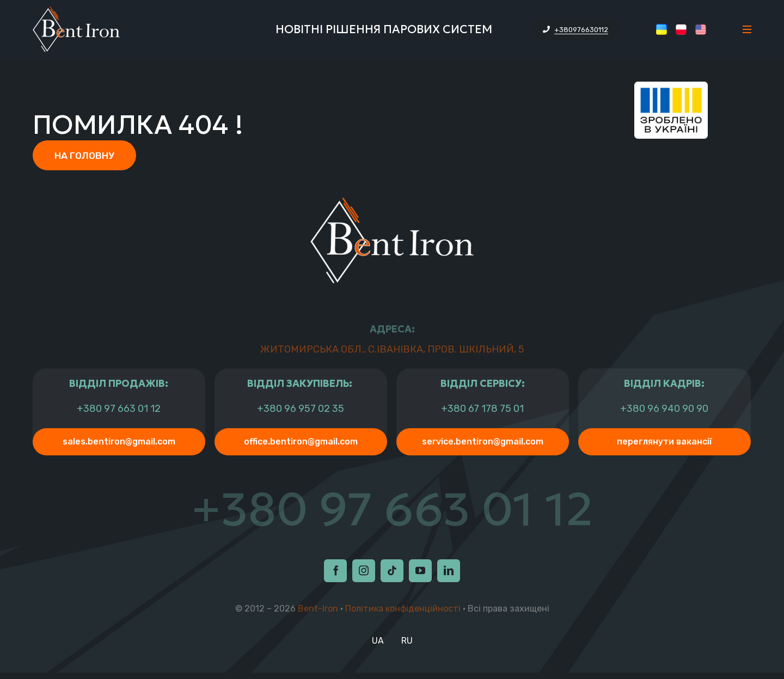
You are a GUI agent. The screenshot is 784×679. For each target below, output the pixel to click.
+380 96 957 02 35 (301, 410)
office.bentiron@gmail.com (301, 443)
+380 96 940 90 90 (664, 410)
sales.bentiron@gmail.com (119, 443)
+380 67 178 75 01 (482, 410)
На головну (85, 156)
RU (407, 647)
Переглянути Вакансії (664, 443)
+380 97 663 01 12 (119, 410)
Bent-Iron (318, 615)
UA (378, 647)
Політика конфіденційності (403, 615)
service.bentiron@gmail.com (483, 443)
